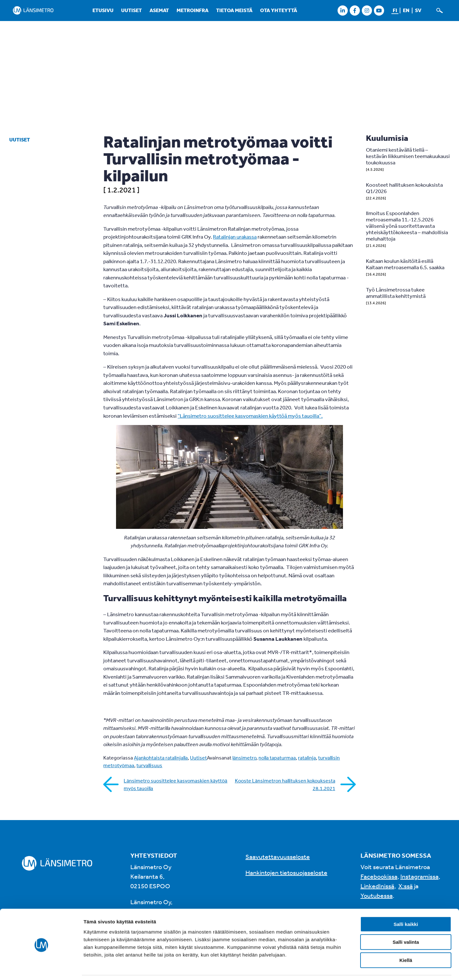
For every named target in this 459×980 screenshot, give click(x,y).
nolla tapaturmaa (277, 758)
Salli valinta (406, 922)
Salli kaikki (406, 904)
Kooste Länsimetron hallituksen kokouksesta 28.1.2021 (285, 784)
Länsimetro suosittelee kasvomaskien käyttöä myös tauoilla (175, 784)
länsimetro (244, 758)
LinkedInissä (377, 886)
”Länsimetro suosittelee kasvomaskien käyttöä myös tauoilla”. (250, 416)
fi (395, 10)
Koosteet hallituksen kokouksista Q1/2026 (404, 188)
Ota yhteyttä (279, 10)
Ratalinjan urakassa (235, 237)
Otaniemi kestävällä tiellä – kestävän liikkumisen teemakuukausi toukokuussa (408, 156)
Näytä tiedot (341, 967)
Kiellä (406, 940)
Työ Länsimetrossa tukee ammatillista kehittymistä (396, 293)
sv (418, 10)
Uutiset (131, 10)
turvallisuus (149, 765)
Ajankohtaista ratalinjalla (161, 758)
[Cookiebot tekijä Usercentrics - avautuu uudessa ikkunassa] (41, 968)
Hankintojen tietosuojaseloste (286, 872)
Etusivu (103, 10)
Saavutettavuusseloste (278, 857)
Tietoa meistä (234, 10)
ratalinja (307, 758)
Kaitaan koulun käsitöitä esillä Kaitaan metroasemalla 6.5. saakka (405, 264)
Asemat (159, 10)
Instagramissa (419, 876)
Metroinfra (193, 10)
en (406, 10)
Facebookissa (379, 876)
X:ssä (406, 886)
